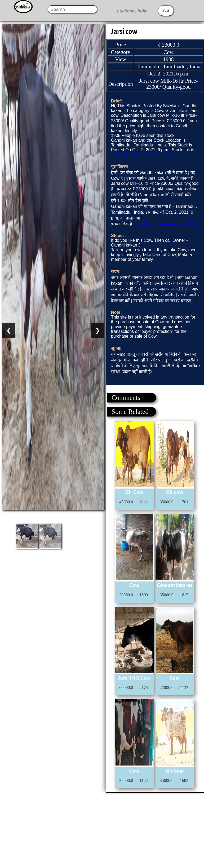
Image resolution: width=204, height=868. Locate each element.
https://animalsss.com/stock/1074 (142, 155)
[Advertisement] (102, 830)
